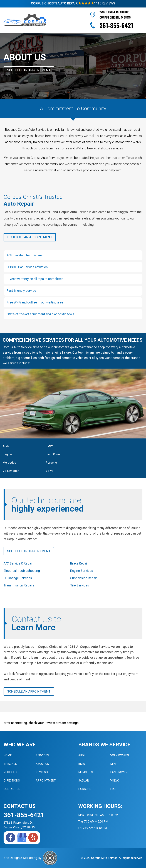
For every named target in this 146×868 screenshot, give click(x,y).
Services (42, 755)
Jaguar (7, 454)
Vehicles (10, 772)
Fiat (113, 789)
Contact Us (12, 789)
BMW (49, 446)
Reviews (42, 772)
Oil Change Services (18, 578)
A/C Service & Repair (18, 563)
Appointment (46, 781)
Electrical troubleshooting (22, 571)
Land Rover (53, 454)
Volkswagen (11, 471)
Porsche (51, 463)
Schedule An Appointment (29, 70)
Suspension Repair (84, 578)
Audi (6, 446)
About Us (42, 764)
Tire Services (80, 585)
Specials (10, 764)
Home (8, 755)
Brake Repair (79, 563)
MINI (113, 764)
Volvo (50, 471)
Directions (12, 781)
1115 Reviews (97, 3)
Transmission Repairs (19, 585)
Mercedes (9, 463)
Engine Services (82, 571)
